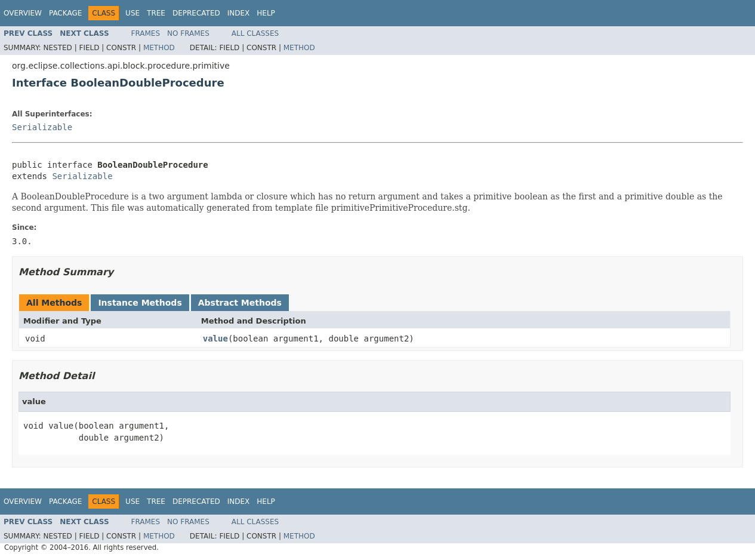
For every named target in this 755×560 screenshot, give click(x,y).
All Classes (255, 33)
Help (266, 13)
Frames (146, 33)
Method (159, 48)
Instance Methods (140, 303)
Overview (23, 13)
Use (132, 13)
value (215, 339)
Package (65, 13)
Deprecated (196, 13)
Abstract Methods (240, 303)
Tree (156, 13)
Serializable (42, 127)
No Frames (188, 33)
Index (239, 13)
